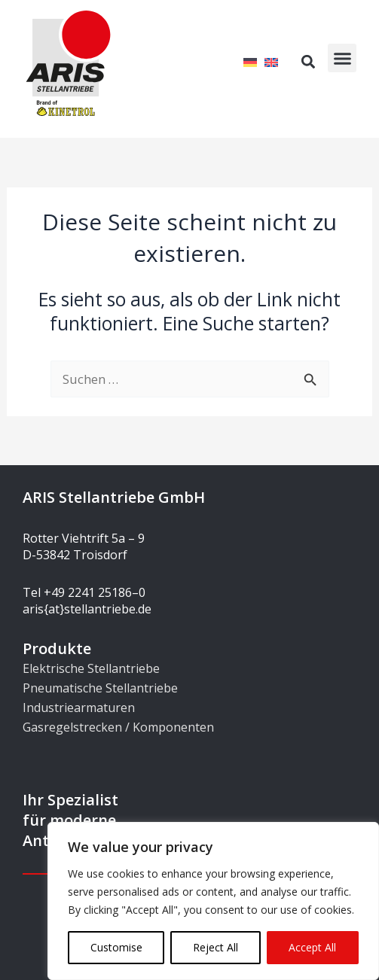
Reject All (215, 947)
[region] (213, 901)
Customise (116, 947)
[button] (342, 58)
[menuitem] (250, 61)
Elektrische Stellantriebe (91, 668)
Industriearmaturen (79, 708)
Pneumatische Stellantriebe (100, 688)
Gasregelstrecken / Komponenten (118, 727)
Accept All (312, 947)
